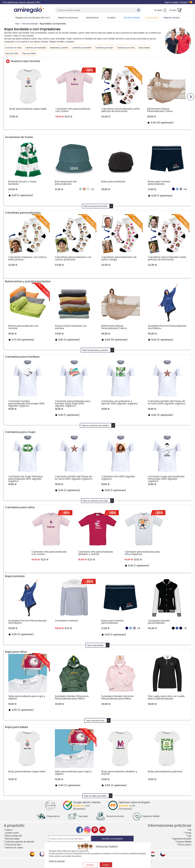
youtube (102, 830)
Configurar (90, 865)
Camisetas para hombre (82, 47)
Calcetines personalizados (36, 47)
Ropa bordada (144, 47)
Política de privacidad (57, 861)
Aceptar (106, 865)
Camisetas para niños (126, 47)
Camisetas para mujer (104, 47)
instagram (87, 830)
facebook (79, 830)
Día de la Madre (132, 18)
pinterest (95, 830)
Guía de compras (185, 844)
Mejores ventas (172, 18)
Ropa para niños (12, 53)
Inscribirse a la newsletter (112, 839)
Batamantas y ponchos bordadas (28, 281)
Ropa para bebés (29, 53)
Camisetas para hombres (22, 357)
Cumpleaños (152, 18)
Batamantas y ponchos (59, 47)
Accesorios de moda (13, 47)
